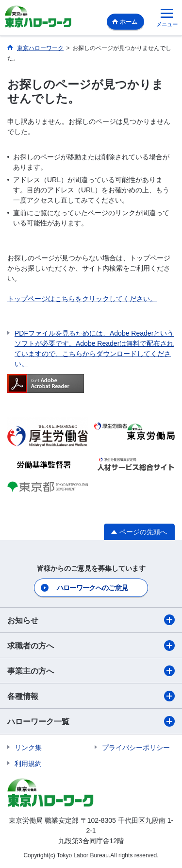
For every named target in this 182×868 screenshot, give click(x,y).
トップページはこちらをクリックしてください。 (82, 299)
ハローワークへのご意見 (92, 588)
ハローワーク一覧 (91, 721)
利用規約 (28, 764)
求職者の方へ (91, 646)
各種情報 (91, 696)
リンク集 (28, 748)
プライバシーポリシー (136, 748)
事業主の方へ (91, 671)
